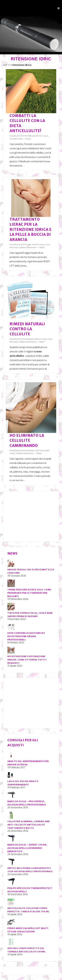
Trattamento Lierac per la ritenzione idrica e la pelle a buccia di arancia (31, 229)
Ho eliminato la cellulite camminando (27, 440)
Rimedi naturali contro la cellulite (27, 329)
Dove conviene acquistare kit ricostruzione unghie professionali (26, 636)
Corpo (45, 136)
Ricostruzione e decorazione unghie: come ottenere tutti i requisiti (27, 660)
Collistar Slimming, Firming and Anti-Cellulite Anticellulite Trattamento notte (29, 825)
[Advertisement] (32, 516)
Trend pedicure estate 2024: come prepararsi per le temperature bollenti (29, 593)
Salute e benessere (28, 247)
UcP (5, 65)
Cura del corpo (16, 139)
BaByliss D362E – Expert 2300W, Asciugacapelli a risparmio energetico (27, 848)
